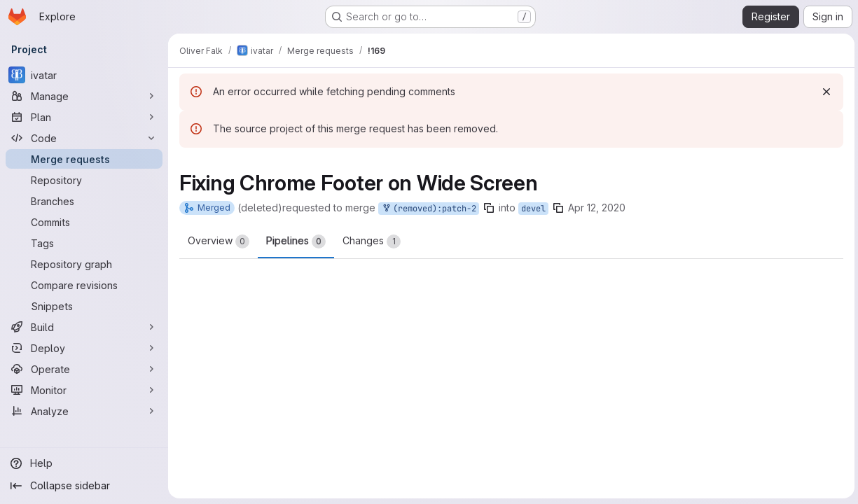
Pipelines (296, 241)
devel (533, 209)
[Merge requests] (84, 159)
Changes (372, 241)
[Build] (84, 327)
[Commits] (84, 222)
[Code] (84, 138)
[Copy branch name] (489, 208)
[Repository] (84, 180)
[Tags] (84, 243)
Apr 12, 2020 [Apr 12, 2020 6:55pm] (597, 208)
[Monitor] (84, 390)
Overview (219, 241)
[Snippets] (84, 306)
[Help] (84, 463)
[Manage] (84, 96)
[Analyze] (84, 411)
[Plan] (84, 117)
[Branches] (84, 201)
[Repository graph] (84, 264)
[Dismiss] (824, 92)
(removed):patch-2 (429, 209)
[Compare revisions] (84, 285)
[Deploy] (84, 348)
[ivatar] (84, 75)
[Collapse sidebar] (84, 486)
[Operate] (84, 369)
